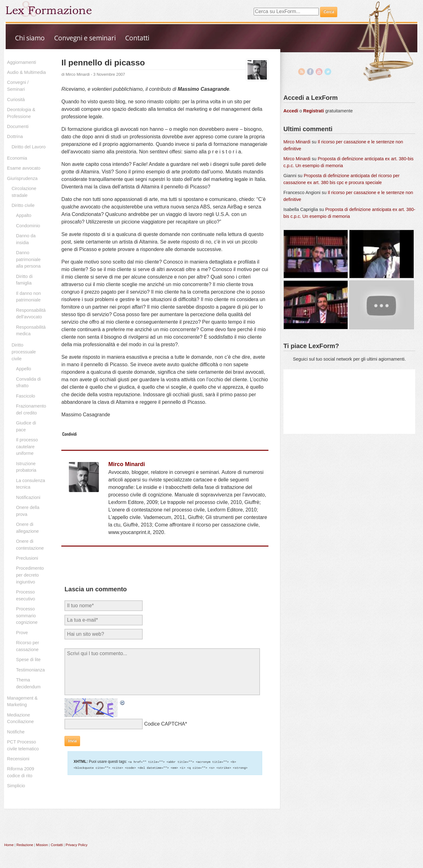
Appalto (24, 215)
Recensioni (18, 759)
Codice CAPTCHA (165, 724)
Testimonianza (30, 670)
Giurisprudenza (23, 178)
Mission (42, 845)
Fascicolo (25, 396)
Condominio (28, 226)
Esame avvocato (24, 168)
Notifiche (16, 732)
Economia (17, 158)
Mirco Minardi (78, 74)
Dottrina (15, 136)
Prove (22, 633)
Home (9, 845)
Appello (23, 369)
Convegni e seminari (85, 38)
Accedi (291, 111)
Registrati (313, 111)
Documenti (18, 126)
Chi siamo (30, 38)
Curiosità (16, 100)
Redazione (25, 845)
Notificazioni (28, 497)
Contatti (137, 38)
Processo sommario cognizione (27, 616)
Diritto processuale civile (24, 352)
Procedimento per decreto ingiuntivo (30, 575)
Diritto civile (23, 205)
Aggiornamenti (22, 62)
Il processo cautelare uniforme (27, 447)
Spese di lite (28, 660)
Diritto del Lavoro (29, 147)
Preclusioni (27, 558)
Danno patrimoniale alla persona (28, 259)
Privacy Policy (77, 845)
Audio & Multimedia (27, 72)
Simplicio (16, 786)
